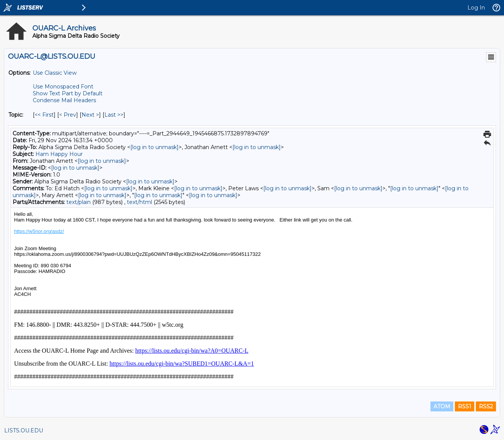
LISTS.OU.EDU (24, 430)
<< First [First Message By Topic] (44, 115)
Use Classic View (55, 73)
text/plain (78, 202)
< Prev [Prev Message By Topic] (68, 115)
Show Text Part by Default (68, 93)
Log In (476, 8)
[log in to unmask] (154, 147)
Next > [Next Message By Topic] (90, 115)
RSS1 (465, 406)
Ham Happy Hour (59, 154)
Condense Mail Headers (64, 100)
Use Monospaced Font (63, 87)
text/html (139, 202)
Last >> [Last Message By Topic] (114, 115)
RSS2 (486, 406)
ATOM (442, 406)
